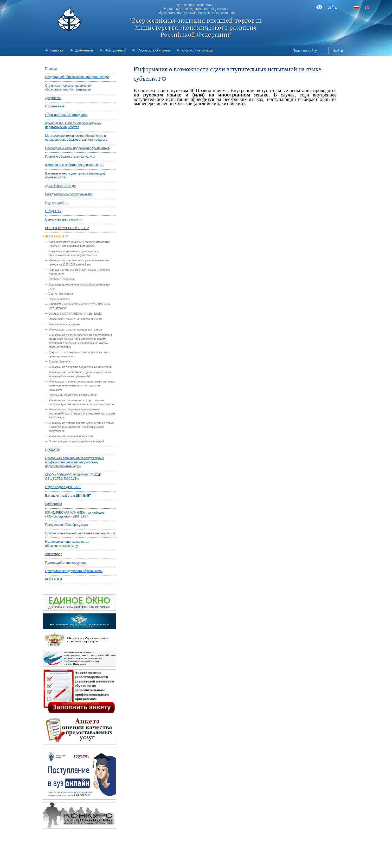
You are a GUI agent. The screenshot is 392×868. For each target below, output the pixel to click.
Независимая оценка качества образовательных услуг (67, 544)
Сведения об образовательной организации (77, 77)
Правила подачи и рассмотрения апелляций (76, 441)
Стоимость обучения (154, 50)
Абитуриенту (115, 50)
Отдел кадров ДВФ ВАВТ (63, 487)
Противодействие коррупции (66, 563)
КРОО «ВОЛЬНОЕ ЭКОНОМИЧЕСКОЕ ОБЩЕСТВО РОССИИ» (73, 477)
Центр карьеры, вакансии (64, 219)
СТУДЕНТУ (53, 211)
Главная (57, 50)
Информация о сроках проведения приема (75, 330)
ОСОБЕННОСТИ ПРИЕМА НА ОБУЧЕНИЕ (75, 314)
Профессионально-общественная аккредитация (80, 533)
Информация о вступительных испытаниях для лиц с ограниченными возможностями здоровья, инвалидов (82, 386)
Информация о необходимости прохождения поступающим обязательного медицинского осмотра (81, 402)
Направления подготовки (64, 324)
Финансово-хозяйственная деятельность (75, 165)
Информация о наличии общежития (71, 436)
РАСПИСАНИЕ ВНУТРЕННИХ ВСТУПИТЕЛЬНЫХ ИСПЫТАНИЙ (80, 306)
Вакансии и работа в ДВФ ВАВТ (68, 496)
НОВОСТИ (53, 450)
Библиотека (54, 504)
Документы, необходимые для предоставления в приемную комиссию (79, 354)
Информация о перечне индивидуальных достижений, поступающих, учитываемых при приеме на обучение (82, 413)
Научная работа (57, 203)
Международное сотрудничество (69, 194)
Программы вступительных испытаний (73, 395)
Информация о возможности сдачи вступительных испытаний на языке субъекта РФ (80, 374)
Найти (338, 51)
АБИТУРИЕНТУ (57, 236)
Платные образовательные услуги (70, 157)
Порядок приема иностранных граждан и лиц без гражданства (79, 272)
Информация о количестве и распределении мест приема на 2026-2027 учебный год (80, 262)
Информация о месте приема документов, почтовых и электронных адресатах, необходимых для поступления (81, 427)
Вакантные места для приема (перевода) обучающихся (75, 175)
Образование (55, 106)
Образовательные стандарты (66, 115)
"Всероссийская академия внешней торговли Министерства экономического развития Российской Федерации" (196, 27)
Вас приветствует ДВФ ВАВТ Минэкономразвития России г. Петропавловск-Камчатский (80, 244)
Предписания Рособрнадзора (67, 525)
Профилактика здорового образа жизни (74, 571)
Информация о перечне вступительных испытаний (80, 367)
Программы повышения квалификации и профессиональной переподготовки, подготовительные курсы (75, 462)
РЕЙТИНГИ (54, 579)
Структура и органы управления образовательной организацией (68, 88)
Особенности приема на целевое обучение (76, 319)
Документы (84, 50)
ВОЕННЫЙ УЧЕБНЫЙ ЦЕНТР (67, 228)
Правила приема (59, 299)
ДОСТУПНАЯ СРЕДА (61, 186)
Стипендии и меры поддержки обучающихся (78, 148)
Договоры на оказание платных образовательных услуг (80, 287)
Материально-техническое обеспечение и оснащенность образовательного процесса (76, 138)
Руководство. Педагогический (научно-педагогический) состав (73, 125)
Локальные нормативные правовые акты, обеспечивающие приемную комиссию (75, 253)
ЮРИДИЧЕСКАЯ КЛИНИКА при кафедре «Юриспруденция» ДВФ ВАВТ (75, 514)
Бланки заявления (60, 362)
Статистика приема (197, 50)
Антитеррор (54, 554)
